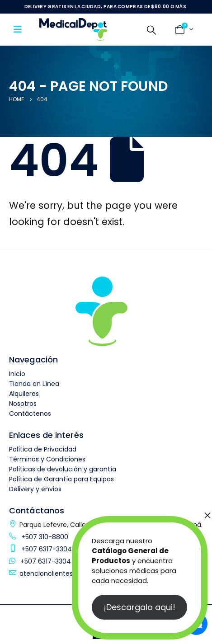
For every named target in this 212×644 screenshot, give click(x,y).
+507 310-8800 (44, 537)
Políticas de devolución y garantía (63, 469)
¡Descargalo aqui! (139, 607)
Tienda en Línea (34, 384)
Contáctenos (30, 414)
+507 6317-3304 (46, 549)
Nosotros (23, 404)
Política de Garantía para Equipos (61, 479)
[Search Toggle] (151, 30)
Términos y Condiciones (47, 459)
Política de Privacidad (43, 449)
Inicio (17, 374)
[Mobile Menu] (21, 29)
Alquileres (24, 394)
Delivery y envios (35, 489)
